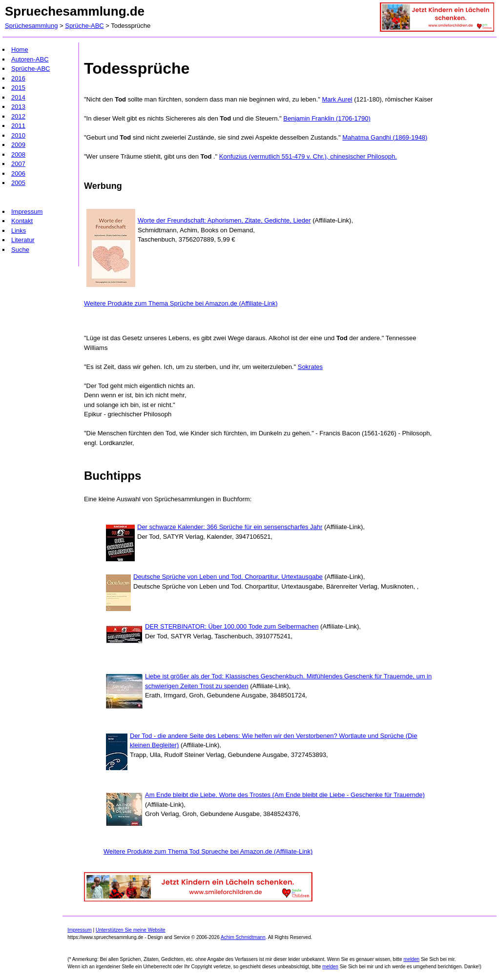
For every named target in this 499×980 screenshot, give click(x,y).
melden (411, 959)
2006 (18, 174)
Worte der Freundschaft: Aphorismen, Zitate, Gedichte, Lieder (224, 220)
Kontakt (22, 221)
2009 (18, 145)
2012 (18, 116)
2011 (18, 126)
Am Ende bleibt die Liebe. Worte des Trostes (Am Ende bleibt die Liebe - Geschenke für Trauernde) (285, 795)
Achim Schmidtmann (243, 937)
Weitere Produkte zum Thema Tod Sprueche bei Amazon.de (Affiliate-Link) (208, 851)
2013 (18, 107)
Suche (20, 250)
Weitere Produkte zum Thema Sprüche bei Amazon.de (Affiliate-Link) (181, 303)
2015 (18, 88)
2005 (18, 183)
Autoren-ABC (30, 59)
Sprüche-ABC (84, 26)
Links (19, 231)
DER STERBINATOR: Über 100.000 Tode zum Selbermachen (232, 626)
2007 (18, 164)
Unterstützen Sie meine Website (131, 930)
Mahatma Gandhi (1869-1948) (385, 137)
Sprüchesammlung (31, 26)
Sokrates (310, 367)
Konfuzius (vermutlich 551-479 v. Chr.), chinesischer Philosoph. (308, 156)
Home (20, 50)
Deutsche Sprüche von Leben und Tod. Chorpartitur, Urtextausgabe (228, 577)
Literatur (23, 240)
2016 (18, 78)
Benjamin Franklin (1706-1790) (327, 118)
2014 (18, 97)
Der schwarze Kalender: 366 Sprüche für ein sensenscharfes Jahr (230, 527)
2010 (18, 135)
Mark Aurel (337, 99)
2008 (18, 154)
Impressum (27, 212)
